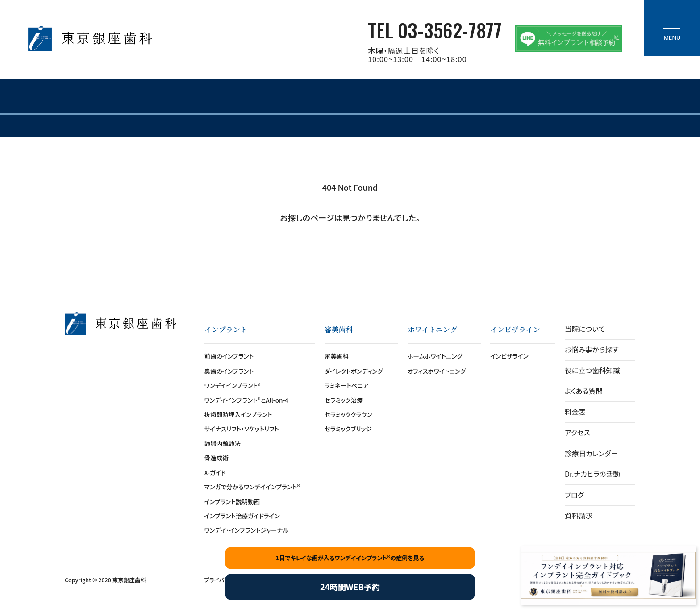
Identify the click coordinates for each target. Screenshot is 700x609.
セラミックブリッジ (348, 429)
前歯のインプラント (229, 356)
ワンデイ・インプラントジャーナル (247, 530)
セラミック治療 (344, 400)
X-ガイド (215, 472)
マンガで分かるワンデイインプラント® (252, 487)
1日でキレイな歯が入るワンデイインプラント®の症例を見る (350, 558)
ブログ (574, 495)
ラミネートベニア (347, 385)
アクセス (577, 432)
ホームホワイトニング (435, 356)
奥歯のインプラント (229, 371)
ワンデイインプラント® (233, 385)
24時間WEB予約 (350, 587)
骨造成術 (217, 458)
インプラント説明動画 (232, 501)
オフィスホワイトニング (437, 371)
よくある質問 (584, 391)
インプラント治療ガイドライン (242, 516)
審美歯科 (337, 356)
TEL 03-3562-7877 (435, 30)
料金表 (575, 412)
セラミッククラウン (348, 414)
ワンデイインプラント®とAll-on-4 (247, 400)
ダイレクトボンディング (354, 371)
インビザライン (509, 356)
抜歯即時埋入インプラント (238, 414)
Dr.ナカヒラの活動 (592, 474)
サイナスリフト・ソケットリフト (242, 429)
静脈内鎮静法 (223, 443)
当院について (585, 329)
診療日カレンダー (591, 453)
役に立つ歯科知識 (592, 370)
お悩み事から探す (592, 349)
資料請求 (579, 515)
